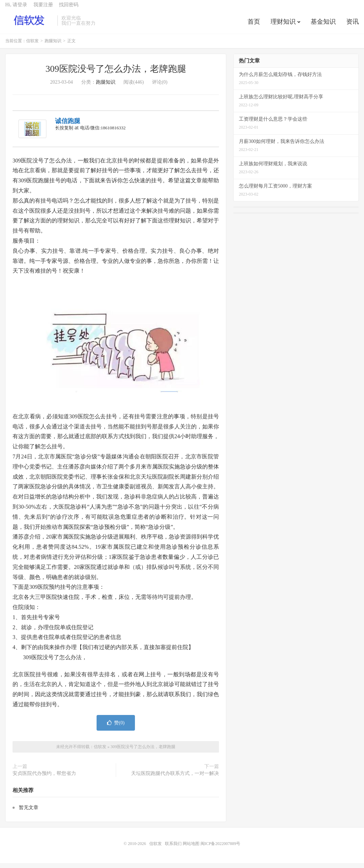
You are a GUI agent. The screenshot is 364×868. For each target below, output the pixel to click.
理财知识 (283, 26)
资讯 (352, 26)
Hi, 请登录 (16, 9)
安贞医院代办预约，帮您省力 (44, 778)
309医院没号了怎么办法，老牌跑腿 (116, 74)
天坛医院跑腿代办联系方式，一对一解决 (175, 778)
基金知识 (323, 26)
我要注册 (43, 9)
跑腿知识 (53, 46)
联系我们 (174, 848)
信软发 (29, 25)
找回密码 (69, 9)
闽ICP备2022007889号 (221, 848)
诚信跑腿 (68, 126)
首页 (254, 26)
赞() (116, 728)
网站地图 (191, 848)
